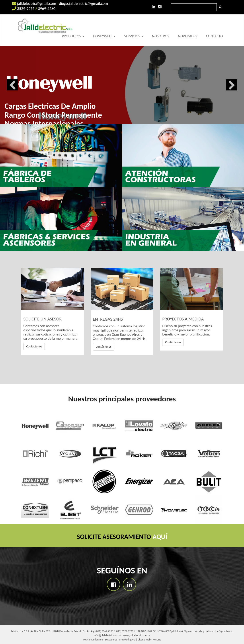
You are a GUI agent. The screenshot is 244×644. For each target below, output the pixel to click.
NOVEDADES (187, 36)
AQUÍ (160, 537)
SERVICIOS (134, 36)
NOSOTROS (161, 36)
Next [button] (232, 85)
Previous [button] (12, 85)
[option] (122, 85)
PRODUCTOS (73, 36)
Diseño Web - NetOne (149, 640)
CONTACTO (214, 36)
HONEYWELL (104, 36)
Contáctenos (34, 346)
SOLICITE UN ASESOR (43, 319)
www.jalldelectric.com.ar (137, 635)
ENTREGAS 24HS (108, 319)
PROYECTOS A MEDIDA (183, 319)
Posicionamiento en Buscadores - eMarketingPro (109, 640)
